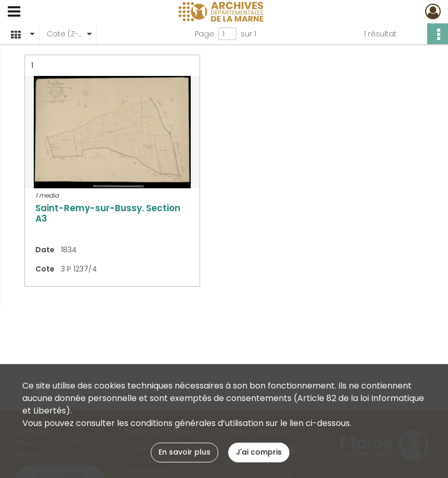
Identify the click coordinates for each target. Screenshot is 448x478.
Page (205, 34)
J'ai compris (259, 452)
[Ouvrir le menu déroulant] (14, 12)
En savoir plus (185, 452)
